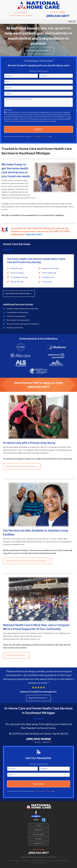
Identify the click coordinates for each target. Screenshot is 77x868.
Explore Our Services (39, 50)
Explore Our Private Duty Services (22, 466)
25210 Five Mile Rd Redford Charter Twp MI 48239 (40, 734)
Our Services (38, 834)
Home (38, 825)
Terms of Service (44, 137)
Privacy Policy (34, 137)
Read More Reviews (39, 698)
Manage (43, 863)
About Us (38, 830)
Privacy (38, 839)
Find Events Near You (16, 655)
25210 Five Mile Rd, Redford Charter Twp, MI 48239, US (39, 857)
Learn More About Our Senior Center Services (27, 561)
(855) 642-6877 (58, 16)
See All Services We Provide (19, 294)
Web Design (35, 863)
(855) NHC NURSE (39, 739)
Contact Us (38, 843)
